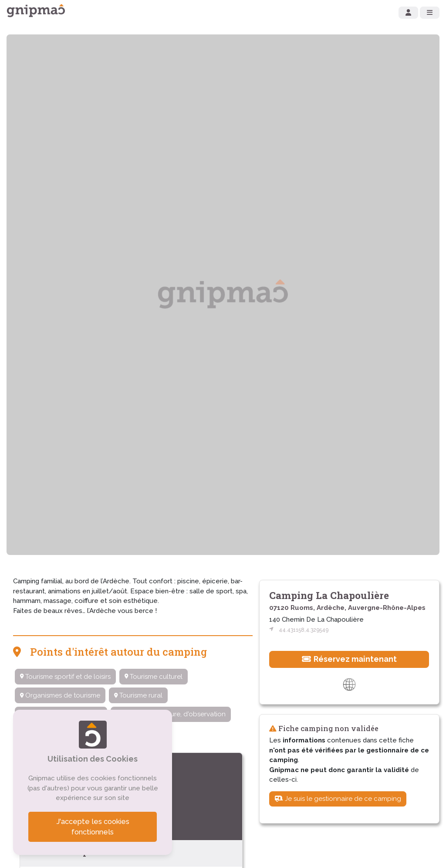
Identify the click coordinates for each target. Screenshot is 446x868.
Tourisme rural (138, 695)
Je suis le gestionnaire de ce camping (338, 799)
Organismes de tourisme (60, 695)
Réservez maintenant (350, 659)
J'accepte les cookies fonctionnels (93, 827)
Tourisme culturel (154, 677)
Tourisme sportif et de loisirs (65, 677)
